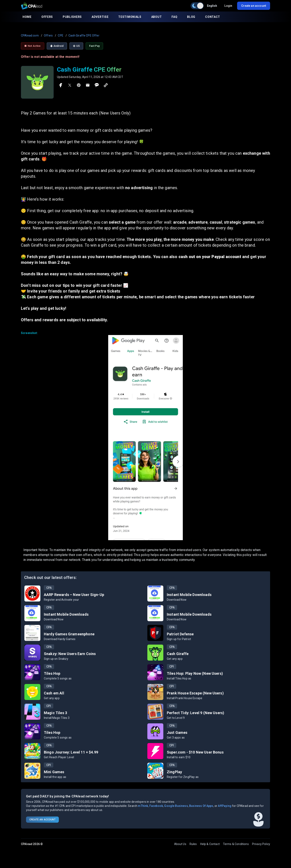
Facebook (156, 806)
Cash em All (54, 693)
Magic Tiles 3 (55, 713)
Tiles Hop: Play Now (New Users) (195, 673)
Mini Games (54, 772)
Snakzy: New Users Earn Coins (70, 654)
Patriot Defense (180, 634)
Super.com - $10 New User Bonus (195, 752)
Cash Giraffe (178, 654)
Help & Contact (210, 844)
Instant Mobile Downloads (189, 595)
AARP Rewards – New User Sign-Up (74, 595)
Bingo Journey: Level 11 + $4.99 (71, 752)
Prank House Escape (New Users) (195, 693)
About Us (180, 844)
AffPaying (225, 806)
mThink (143, 806)
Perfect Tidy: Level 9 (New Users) (196, 713)
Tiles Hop (52, 673)
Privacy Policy (261, 844)
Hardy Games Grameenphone (69, 634)
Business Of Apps (201, 806)
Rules (193, 844)
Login (228, 6)
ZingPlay (174, 772)
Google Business (176, 806)
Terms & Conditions (236, 844)
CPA (49, 588)
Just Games (177, 732)
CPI (172, 667)
